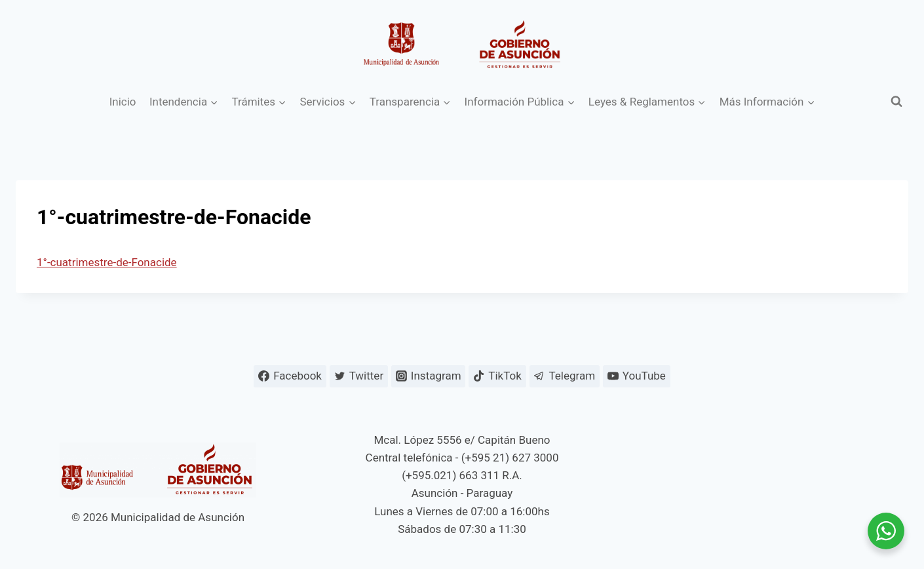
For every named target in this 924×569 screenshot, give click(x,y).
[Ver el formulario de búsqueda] (896, 102)
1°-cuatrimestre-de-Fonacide (107, 262)
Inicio (123, 102)
